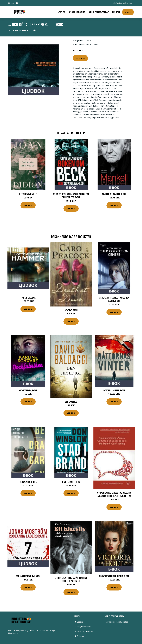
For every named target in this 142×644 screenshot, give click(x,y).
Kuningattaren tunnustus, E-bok (114, 576)
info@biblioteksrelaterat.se (122, 3)
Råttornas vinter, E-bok (114, 390)
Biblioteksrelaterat (99, 12)
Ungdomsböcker (77, 12)
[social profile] (17, 3)
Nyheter (116, 12)
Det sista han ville (28, 194)
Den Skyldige (71, 402)
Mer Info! (80, 58)
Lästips (62, 12)
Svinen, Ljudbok (28, 298)
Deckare (87, 41)
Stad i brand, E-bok (71, 482)
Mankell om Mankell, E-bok (114, 194)
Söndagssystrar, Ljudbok (28, 576)
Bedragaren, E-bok (28, 482)
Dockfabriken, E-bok (28, 390)
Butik (128, 12)
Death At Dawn (71, 310)
